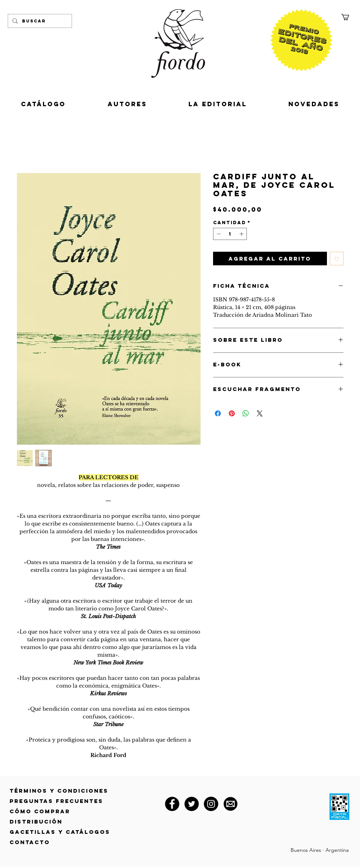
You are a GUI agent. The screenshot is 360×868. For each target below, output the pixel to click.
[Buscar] (39, 21)
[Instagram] (211, 804)
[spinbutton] (230, 234)
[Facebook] (172, 804)
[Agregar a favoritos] (337, 259)
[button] (349, 17)
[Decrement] (218, 234)
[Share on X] (260, 413)
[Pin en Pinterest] (232, 413)
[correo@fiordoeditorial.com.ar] (231, 804)
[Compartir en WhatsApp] (246, 413)
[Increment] (242, 234)
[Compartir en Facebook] (218, 413)
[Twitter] (192, 804)
